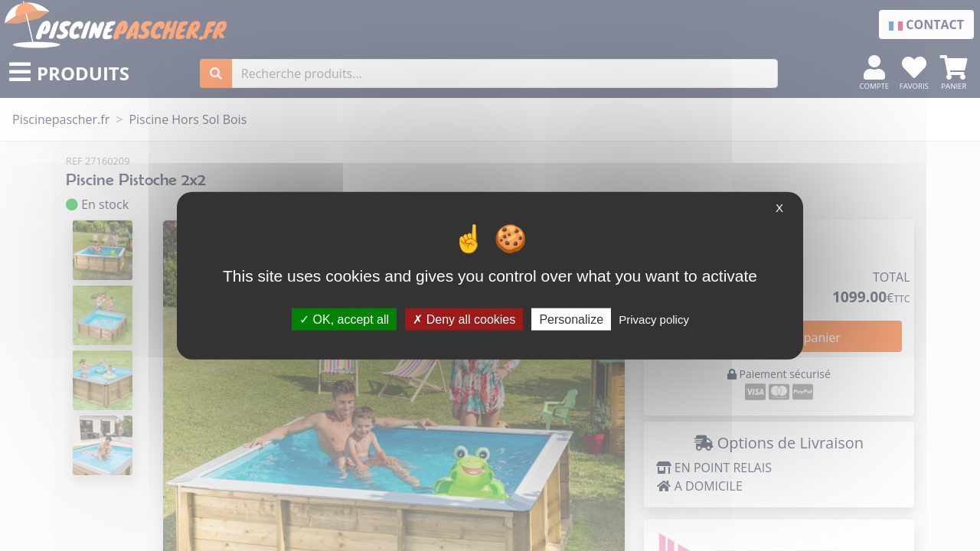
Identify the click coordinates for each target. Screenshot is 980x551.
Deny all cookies (464, 319)
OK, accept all (344, 319)
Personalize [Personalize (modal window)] (571, 319)
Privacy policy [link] (654, 319)
